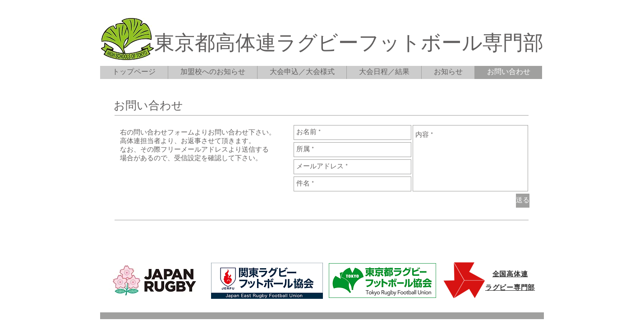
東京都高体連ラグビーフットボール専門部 (349, 45)
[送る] (523, 201)
